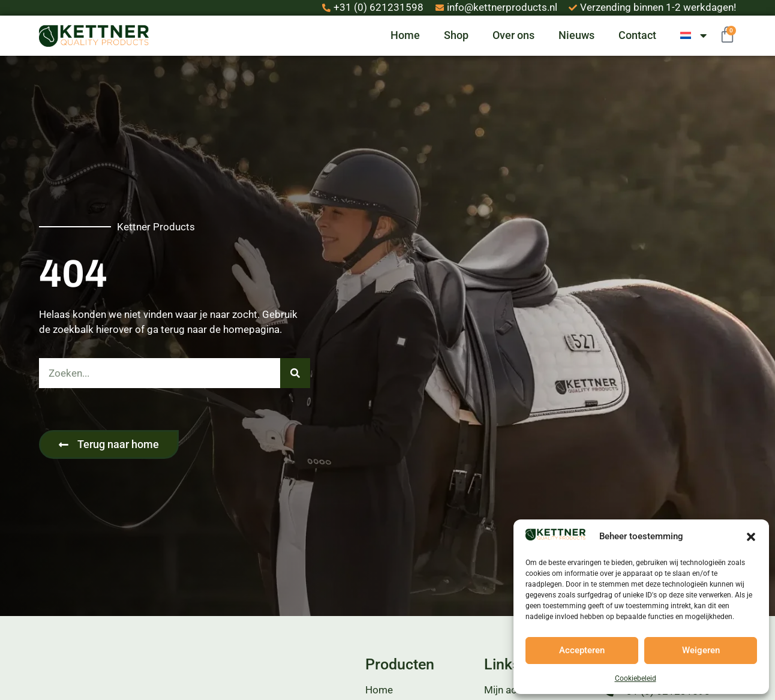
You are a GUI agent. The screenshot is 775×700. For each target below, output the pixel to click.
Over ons (513, 35)
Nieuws (576, 35)
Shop (456, 35)
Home (405, 35)
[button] (751, 537)
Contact (637, 35)
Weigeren (701, 650)
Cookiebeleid (636, 678)
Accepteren (582, 650)
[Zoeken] (295, 373)
